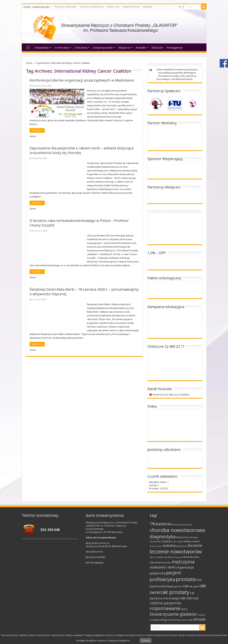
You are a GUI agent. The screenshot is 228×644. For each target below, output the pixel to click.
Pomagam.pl (175, 47)
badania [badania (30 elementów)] (164, 524)
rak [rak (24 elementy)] (186, 586)
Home (29, 63)
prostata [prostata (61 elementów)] (186, 579)
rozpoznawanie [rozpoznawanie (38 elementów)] (165, 608)
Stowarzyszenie (103, 47)
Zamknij (146, 640)
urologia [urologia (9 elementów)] (154, 620)
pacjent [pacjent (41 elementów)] (173, 573)
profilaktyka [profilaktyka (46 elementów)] (163, 579)
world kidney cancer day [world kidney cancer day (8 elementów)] (180, 620)
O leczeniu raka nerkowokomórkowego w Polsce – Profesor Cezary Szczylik (79, 223)
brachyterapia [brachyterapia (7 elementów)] (186, 525)
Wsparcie (124, 47)
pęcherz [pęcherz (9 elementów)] (178, 586)
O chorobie (62, 47)
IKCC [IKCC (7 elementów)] (176, 542)
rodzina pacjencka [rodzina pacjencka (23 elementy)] (165, 603)
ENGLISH (157, 47)
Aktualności (42, 47)
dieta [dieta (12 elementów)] (179, 537)
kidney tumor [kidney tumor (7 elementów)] (156, 546)
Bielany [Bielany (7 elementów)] (175, 525)
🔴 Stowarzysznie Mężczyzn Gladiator (169, 394)
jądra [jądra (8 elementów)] (181, 541)
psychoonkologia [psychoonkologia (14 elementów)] (161, 586)
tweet (33, 136)
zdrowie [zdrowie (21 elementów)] (199, 619)
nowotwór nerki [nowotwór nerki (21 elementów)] (163, 567)
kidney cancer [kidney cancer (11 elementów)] (192, 541)
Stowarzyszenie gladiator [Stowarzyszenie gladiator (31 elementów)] (173, 614)
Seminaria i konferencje (92, 7)
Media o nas (113, 7)
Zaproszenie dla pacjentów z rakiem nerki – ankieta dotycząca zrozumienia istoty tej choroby (81, 150)
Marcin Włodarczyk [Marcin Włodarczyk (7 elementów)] (159, 557)
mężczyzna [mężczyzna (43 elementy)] (183, 562)
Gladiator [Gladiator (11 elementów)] (167, 541)
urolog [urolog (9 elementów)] (201, 615)
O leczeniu (81, 47)
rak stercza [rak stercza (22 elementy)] (189, 598)
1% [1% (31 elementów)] (153, 524)
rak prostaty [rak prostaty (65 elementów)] (175, 592)
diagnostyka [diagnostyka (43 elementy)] (163, 537)
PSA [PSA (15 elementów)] (199, 580)
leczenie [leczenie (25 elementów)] (195, 545)
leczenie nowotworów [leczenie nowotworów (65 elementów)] (176, 551)
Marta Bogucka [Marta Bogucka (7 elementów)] (175, 557)
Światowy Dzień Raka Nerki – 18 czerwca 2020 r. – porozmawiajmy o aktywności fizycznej (84, 292)
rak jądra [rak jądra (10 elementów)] (194, 586)
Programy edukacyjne (65, 7)
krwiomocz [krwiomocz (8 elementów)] (182, 546)
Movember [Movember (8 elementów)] (166, 563)
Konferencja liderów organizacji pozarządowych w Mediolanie (82, 80)
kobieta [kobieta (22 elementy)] (169, 546)
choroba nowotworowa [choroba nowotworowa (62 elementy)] (177, 530)
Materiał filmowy (131, 7)
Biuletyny (148, 7)
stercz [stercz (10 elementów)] (184, 609)
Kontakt (141, 47)
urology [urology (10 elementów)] (163, 620)
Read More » (37, 130)
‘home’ (28, 47)
